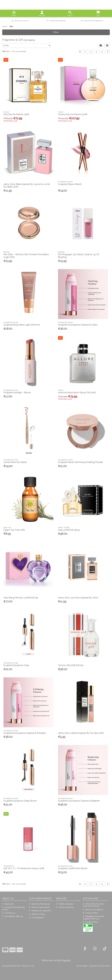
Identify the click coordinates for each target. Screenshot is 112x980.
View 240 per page (19, 51)
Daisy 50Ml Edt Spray (69, 530)
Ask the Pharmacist (39, 904)
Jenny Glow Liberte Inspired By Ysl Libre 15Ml (81, 733)
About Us (8, 904)
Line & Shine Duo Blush (15, 462)
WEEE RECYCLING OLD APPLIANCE (93, 905)
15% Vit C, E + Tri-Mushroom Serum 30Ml (24, 868)
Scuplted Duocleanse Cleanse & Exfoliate (25, 733)
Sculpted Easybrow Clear (16, 665)
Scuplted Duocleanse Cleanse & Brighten (79, 801)
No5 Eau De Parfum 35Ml (16, 114)
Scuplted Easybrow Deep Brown (20, 801)
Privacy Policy (90, 913)
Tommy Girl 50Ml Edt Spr (71, 665)
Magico (85, 966)
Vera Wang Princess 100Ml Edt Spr (21, 598)
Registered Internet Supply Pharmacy (93, 917)
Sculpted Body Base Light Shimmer (22, 325)
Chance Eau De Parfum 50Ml (73, 114)
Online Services (64, 904)
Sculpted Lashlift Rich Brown (73, 868)
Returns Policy (37, 914)
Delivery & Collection (40, 911)
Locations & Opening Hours (13, 908)
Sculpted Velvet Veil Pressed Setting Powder (81, 462)
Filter (56, 32)
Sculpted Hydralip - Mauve (17, 393)
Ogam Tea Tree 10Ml (14, 530)
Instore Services (65, 907)
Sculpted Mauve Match (70, 184)
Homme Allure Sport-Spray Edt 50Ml (77, 393)
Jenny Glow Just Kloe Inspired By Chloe (78, 598)
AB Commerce (104, 966)
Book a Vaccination (39, 907)
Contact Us (9, 913)
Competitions (37, 917)
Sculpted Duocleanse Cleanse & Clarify (78, 325)
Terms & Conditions (93, 909)
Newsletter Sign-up (13, 916)
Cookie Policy (90, 922)
